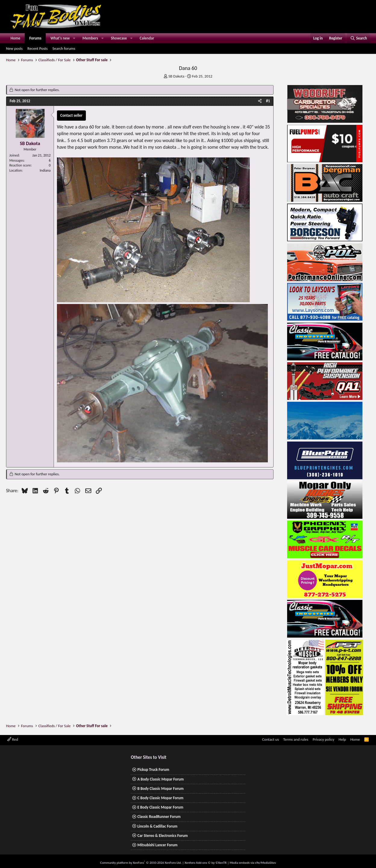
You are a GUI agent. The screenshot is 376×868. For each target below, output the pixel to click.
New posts (14, 48)
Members (90, 38)
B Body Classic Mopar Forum (160, 789)
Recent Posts (38, 48)
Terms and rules (296, 739)
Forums (35, 38)
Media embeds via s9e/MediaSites (253, 863)
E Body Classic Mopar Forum (160, 807)
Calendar (147, 38)
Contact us (271, 739)
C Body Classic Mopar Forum (160, 798)
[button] (74, 38)
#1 (268, 101)
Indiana (45, 170)
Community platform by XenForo (141, 863)
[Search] (359, 38)
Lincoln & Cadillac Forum (157, 826)
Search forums (64, 48)
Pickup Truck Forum (153, 770)
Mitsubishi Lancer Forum (157, 845)
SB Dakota (176, 76)
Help (342, 739)
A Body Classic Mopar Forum (161, 779)
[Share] (260, 101)
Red (13, 739)
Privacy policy (324, 739)
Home (15, 38)
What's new (60, 38)
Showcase (119, 38)
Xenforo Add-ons (206, 863)
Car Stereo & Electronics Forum (163, 836)
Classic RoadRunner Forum (159, 817)
